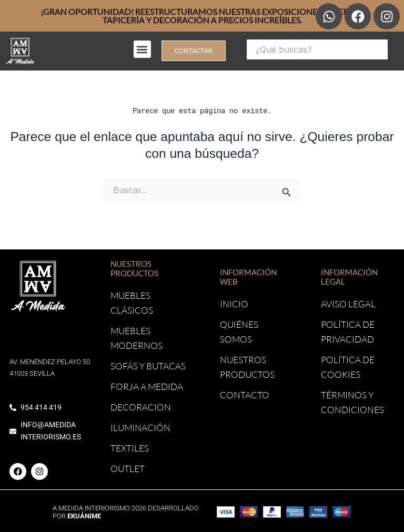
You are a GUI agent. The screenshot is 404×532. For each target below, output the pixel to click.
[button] (142, 49)
